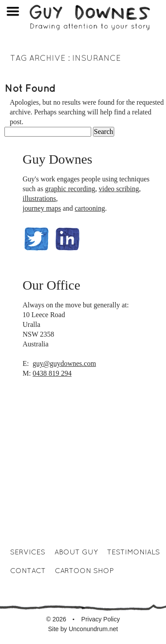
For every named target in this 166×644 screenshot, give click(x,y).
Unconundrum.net (93, 629)
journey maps (42, 208)
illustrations (39, 198)
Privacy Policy (101, 619)
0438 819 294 (52, 373)
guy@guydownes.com (64, 363)
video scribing (119, 189)
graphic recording (70, 189)
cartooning (90, 208)
